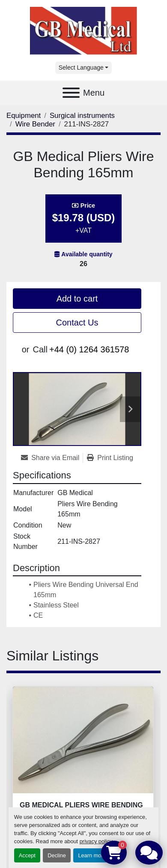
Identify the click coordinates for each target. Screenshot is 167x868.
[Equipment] (24, 116)
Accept (27, 855)
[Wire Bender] (35, 124)
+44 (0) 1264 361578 (89, 349)
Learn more (92, 855)
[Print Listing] (110, 458)
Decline (57, 855)
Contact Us (77, 323)
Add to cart (77, 299)
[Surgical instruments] (82, 116)
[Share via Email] (52, 458)
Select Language (81, 67)
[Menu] (71, 93)
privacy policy (96, 841)
